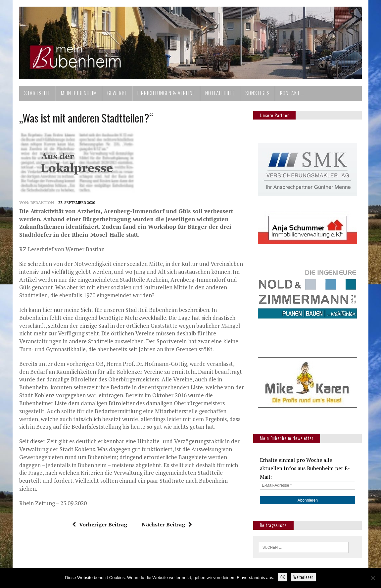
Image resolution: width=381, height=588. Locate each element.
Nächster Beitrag (167, 524)
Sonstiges (258, 93)
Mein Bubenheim (79, 93)
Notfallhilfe (220, 93)
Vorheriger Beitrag (100, 524)
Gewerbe (117, 93)
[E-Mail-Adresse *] (308, 485)
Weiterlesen (303, 577)
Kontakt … (292, 93)
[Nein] (373, 578)
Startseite (37, 93)
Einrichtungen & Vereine (166, 93)
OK (283, 577)
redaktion (42, 202)
